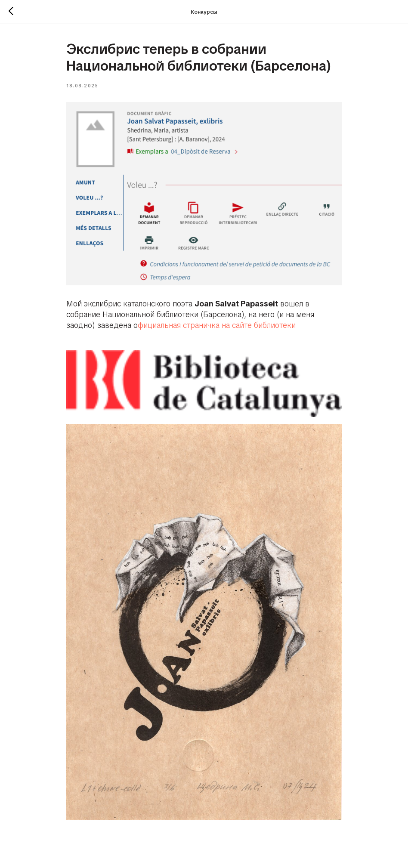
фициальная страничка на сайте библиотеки (217, 325)
